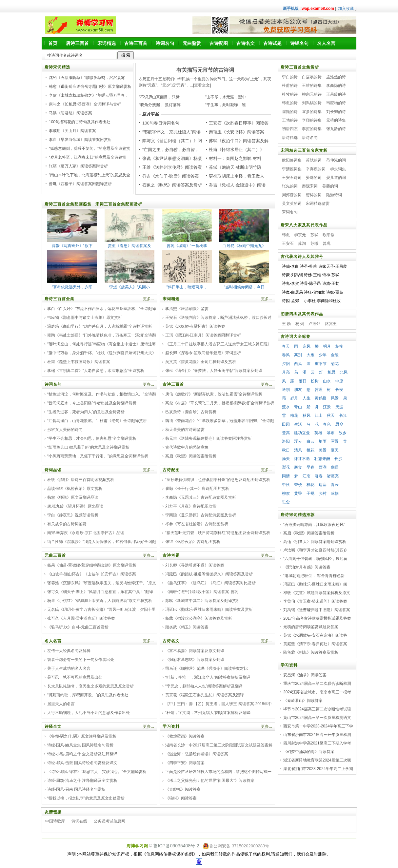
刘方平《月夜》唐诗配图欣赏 (191, 506)
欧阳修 (328, 235)
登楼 (298, 485)
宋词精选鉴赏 (318, 203)
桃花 (310, 450)
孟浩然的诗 (336, 77)
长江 (343, 415)
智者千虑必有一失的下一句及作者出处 (81, 660)
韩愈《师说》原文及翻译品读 (73, 497)
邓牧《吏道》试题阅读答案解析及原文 (317, 593)
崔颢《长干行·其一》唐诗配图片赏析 (197, 489)
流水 (286, 407)
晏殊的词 (314, 178)
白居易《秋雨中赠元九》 (244, 246)
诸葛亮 (333, 476)
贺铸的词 (314, 195)
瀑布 (330, 433)
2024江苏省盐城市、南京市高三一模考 (317, 692)
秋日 (286, 450)
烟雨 (323, 441)
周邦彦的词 (292, 195)
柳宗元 (300, 235)
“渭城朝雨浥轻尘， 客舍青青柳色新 (314, 576)
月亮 (286, 372)
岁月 (294, 398)
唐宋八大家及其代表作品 (304, 225)
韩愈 (286, 235)
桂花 (310, 485)
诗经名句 (299, 43)
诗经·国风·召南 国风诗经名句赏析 (76, 789)
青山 (298, 407)
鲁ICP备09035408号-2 (176, 846)
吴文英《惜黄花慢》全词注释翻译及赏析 (201, 362)
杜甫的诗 (290, 86)
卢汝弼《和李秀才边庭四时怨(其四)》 (316, 550)
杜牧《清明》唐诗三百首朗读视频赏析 (81, 480)
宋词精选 (107, 43)
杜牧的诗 (290, 94)
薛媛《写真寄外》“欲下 (72, 246)
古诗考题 (171, 555)
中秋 (286, 485)
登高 (286, 433)
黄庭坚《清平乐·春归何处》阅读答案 (315, 644)
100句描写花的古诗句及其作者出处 (80, 122)
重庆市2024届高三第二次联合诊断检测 (317, 684)
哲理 (319, 390)
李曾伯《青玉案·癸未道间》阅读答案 (315, 601)
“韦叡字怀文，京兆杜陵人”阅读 (171, 132)
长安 (339, 390)
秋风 (307, 415)
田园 (286, 424)
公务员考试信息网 (109, 821)
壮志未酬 (322, 459)
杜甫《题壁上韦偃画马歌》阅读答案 (79, 362)
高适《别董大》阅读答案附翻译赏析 (315, 542)
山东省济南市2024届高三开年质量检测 (317, 735)
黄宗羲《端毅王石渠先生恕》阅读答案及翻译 (205, 695)
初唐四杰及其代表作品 (302, 314)
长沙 (338, 459)
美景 (323, 450)
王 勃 (286, 324)
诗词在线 (79, 821)
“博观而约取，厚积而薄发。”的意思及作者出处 (88, 695)
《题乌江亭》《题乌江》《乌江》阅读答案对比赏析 (210, 583)
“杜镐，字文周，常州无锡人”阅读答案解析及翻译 (208, 713)
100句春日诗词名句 (161, 123)
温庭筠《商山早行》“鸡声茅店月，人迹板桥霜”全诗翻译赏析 (100, 326)
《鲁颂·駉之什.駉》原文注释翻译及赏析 (82, 736)
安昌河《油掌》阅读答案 (305, 675)
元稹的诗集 (336, 120)
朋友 (298, 390)
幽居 (335, 467)
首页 (53, 43)
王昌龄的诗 (336, 94)
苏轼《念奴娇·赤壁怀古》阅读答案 (195, 326)
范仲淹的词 (336, 160)
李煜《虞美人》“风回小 (129, 287)
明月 (327, 346)
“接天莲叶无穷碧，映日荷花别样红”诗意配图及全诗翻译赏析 (218, 533)
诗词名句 (165, 43)
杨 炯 (300, 324)
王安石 (288, 243)
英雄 (318, 433)
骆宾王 (331, 324)
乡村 (323, 493)
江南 (307, 476)
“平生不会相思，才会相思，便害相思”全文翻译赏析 (92, 438)
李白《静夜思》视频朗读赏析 (73, 515)
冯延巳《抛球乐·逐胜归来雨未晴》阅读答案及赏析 (209, 609)
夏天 (335, 450)
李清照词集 (292, 169)
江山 (319, 415)
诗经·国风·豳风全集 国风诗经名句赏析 (80, 745)
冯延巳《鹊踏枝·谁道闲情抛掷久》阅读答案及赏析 (209, 574)
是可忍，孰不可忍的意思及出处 (75, 677)
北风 (344, 372)
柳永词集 (338, 169)
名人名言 (326, 43)
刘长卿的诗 (336, 112)
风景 (335, 398)
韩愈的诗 (290, 103)
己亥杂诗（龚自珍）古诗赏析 (191, 412)
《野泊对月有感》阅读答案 (307, 567)
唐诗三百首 (77, 43)
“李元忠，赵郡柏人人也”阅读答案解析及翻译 (204, 686)
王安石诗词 (292, 178)
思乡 (339, 424)
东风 (307, 346)
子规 (310, 493)
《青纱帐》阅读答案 (183, 789)
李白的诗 (290, 77)
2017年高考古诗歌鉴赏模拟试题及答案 (317, 618)
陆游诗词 (334, 195)
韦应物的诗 (336, 103)
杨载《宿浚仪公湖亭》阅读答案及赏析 (199, 618)
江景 (327, 407)
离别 (298, 355)
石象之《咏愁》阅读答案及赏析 (172, 185)
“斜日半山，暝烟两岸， (187, 287)
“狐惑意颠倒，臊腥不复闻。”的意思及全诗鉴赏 (90, 148)
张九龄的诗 (336, 129)
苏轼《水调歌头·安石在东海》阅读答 (315, 635)
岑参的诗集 (312, 112)
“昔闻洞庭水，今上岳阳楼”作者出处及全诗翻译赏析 (92, 403)
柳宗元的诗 (312, 94)
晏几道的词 (336, 178)
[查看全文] (202, 85)
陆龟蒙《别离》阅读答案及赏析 (311, 652)
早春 (310, 467)
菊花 (335, 364)
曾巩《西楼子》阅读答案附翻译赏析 (80, 184)
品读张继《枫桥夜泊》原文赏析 (75, 489)
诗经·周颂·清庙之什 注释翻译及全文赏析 (82, 781)
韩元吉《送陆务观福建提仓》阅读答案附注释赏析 (209, 438)
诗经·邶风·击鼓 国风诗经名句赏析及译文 (82, 763)
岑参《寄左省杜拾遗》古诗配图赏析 (197, 524)
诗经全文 (53, 726)
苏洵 (302, 243)
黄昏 (298, 493)
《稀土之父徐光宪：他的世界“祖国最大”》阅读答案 (210, 781)
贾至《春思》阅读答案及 (129, 246)
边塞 (323, 485)
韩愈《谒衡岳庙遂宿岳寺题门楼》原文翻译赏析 (90, 87)
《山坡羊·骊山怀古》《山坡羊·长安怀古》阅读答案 (92, 574)
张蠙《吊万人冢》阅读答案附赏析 (78, 166)
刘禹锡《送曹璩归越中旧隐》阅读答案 (317, 610)
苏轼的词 (314, 160)
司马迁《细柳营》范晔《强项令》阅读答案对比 (207, 668)
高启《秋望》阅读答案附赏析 (191, 456)
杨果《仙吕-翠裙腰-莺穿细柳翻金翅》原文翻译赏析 (92, 565)
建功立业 (302, 433)
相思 (331, 372)
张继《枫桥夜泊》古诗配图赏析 (193, 542)
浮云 (298, 441)
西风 (298, 364)
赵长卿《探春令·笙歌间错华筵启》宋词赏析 (203, 353)
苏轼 (314, 235)
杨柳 (339, 346)
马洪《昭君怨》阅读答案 (70, 113)
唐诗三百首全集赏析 (300, 67)
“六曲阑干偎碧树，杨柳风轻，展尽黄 (315, 559)
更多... (149, 299)
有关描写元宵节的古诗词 (205, 70)
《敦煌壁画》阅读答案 (185, 736)
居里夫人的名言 (61, 704)
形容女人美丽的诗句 (65, 430)
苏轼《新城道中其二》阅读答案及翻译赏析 (203, 601)
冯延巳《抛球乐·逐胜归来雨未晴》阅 (315, 584)
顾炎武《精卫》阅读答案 (187, 627)
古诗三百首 (136, 43)
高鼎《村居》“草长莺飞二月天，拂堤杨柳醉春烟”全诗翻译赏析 (220, 403)
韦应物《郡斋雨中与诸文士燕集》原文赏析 (85, 318)
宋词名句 (290, 212)
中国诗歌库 (55, 821)
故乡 (343, 433)
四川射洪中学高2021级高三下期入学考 (317, 743)
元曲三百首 (55, 555)
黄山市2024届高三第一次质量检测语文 (317, 718)
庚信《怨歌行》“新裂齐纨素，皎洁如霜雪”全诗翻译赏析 (214, 394)
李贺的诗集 (312, 129)
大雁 (310, 355)
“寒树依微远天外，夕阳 (72, 287)
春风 (286, 355)
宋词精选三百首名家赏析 (304, 150)
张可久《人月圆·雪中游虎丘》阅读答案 (81, 618)
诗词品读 (53, 470)
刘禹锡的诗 (312, 103)
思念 (286, 502)
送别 (286, 390)
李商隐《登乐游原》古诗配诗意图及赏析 (201, 515)
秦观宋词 (310, 186)
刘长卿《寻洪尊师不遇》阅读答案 (195, 565)
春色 (327, 424)
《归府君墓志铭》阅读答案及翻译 (195, 660)
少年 (323, 355)
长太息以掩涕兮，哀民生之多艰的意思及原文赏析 (90, 686)
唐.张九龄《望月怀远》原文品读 (75, 506)
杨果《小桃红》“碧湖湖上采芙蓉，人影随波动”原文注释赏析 (100, 601)
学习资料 (171, 726)
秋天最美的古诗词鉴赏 (185, 430)
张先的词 (290, 186)
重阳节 (321, 364)
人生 (307, 398)
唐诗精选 (290, 138)
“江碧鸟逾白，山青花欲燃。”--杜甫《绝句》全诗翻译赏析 (97, 421)
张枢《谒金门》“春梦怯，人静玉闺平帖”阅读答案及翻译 (214, 371)
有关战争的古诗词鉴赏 (67, 524)
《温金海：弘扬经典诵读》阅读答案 (197, 754)
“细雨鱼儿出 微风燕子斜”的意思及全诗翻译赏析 (88, 447)
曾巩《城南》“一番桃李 (187, 246)
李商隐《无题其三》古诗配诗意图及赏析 (201, 497)
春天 (286, 346)
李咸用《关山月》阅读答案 (72, 131)
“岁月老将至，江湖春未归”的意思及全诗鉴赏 (88, 157)
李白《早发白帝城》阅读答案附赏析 (80, 140)
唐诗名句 (310, 138)
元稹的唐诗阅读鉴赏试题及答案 (311, 627)
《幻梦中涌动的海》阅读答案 (309, 752)
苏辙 (314, 243)
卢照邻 (314, 324)
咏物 (335, 493)
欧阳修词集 (292, 160)
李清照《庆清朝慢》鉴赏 (187, 309)
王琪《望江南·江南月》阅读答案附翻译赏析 (203, 335)
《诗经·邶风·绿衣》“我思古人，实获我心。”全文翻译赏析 (97, 772)
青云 (335, 485)
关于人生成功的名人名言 (69, 668)
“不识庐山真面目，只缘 (159, 97)
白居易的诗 (312, 77)
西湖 (323, 467)
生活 (298, 424)
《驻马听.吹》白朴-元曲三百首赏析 (78, 627)
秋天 (331, 415)
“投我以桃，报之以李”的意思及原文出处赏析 (86, 798)
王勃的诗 (290, 120)
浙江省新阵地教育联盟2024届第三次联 (317, 760)
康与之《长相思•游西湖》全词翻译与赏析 (85, 104)
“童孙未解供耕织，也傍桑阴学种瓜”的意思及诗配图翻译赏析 (218, 480)
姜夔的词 (330, 186)
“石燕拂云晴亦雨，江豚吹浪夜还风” (314, 525)
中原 (339, 381)
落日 (303, 381)
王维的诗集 (312, 86)
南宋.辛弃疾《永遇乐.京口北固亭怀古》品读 (86, 533)
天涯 (339, 407)
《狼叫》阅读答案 (181, 798)
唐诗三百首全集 (60, 299)
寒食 (298, 467)
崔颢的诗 (290, 112)
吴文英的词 (292, 203)
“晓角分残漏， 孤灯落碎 (160, 105)
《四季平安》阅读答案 (185, 763)
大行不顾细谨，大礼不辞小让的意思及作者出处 (89, 713)
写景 (335, 441)
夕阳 (286, 364)
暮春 (319, 476)
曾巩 (327, 243)
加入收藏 (346, 9)
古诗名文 (246, 43)
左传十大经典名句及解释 (69, 651)
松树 (315, 381)
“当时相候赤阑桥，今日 (244, 287)
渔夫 (286, 459)
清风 (298, 450)
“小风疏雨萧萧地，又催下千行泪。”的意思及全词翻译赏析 (98, 456)
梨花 (286, 467)
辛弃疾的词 (316, 169)
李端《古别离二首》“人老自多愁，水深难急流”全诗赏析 (96, 371)
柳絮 (286, 493)
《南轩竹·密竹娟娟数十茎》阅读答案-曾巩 (202, 592)
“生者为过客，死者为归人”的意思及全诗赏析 (86, 412)
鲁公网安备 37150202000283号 (236, 846)
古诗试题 (272, 43)
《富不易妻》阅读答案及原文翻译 (195, 651)
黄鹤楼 (321, 398)
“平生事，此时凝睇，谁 (226, 105)
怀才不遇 (302, 459)
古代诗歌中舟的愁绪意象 (187, 447)
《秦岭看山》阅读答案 (303, 701)
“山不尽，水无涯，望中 (226, 97)
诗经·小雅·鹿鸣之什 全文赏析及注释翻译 (82, 754)
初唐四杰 (290, 129)
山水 (327, 381)
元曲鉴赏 (192, 43)
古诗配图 (219, 43)
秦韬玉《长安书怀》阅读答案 (237, 132)
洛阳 (286, 441)
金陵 (335, 355)
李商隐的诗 (336, 86)
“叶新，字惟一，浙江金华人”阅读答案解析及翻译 (208, 677)
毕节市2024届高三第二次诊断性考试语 (317, 709)
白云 (310, 441)
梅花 (294, 415)
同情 (286, 476)
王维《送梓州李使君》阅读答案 (172, 167)
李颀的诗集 (312, 120)
